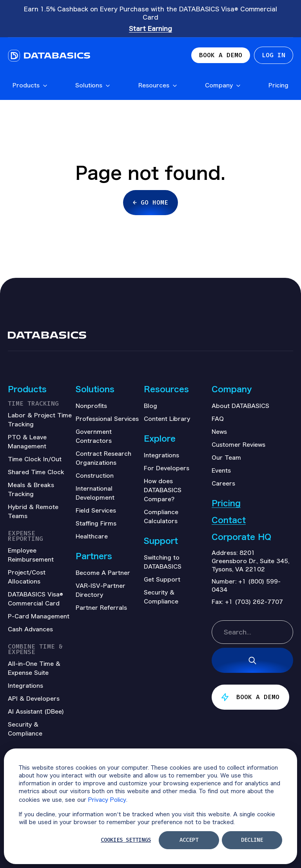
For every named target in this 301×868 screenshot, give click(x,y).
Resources (158, 85)
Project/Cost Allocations (27, 577)
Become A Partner (103, 573)
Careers (223, 483)
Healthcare (92, 536)
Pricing (278, 85)
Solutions (93, 85)
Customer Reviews (238, 444)
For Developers (167, 468)
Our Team (226, 457)
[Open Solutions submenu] (107, 86)
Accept (189, 840)
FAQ (218, 419)
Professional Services (107, 419)
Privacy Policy (107, 799)
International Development (95, 493)
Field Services (96, 510)
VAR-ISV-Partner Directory (101, 590)
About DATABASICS (240, 406)
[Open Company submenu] (238, 86)
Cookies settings (126, 840)
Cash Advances (30, 629)
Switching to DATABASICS (163, 562)
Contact (229, 520)
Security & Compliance (161, 597)
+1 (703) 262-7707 (254, 602)
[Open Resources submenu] (174, 86)
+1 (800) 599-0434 (246, 585)
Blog (150, 406)
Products (30, 85)
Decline (252, 840)
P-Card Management (39, 616)
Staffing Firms (96, 523)
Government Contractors (94, 436)
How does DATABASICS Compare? (163, 490)
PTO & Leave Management (27, 441)
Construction (95, 475)
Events (221, 470)
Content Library (167, 419)
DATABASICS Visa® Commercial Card (35, 599)
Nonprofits (91, 406)
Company (223, 85)
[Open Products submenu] (45, 86)
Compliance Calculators (161, 516)
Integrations (161, 455)
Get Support (162, 579)
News (219, 431)
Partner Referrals (101, 607)
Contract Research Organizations (103, 458)
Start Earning (150, 28)
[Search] (252, 660)
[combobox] (252, 632)
